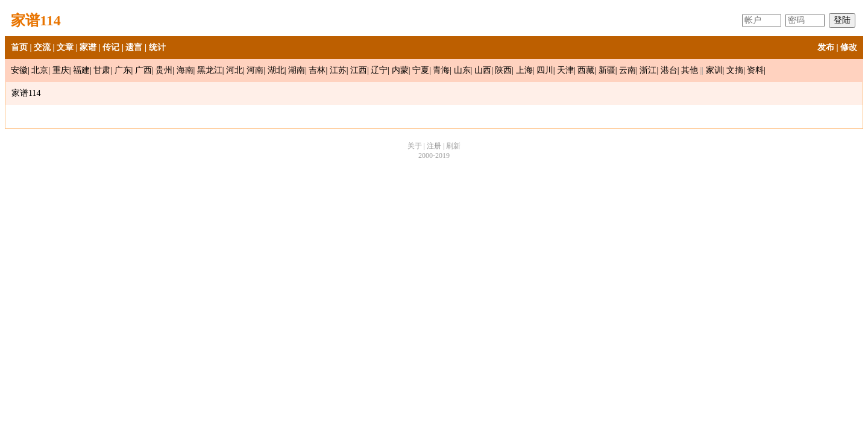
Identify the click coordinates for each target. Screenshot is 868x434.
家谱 (88, 47)
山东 (462, 70)
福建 (81, 70)
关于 (415, 146)
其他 (690, 70)
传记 (111, 47)
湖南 (297, 70)
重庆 (61, 70)
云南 (627, 70)
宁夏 (421, 70)
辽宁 (379, 70)
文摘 (735, 70)
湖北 (276, 70)
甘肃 (102, 70)
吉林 (317, 70)
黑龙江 (210, 70)
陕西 (503, 70)
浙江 (648, 70)
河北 (234, 70)
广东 (123, 70)
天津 (565, 70)
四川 (545, 70)
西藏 (586, 70)
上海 (524, 70)
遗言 (134, 47)
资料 (755, 70)
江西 (359, 70)
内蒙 (400, 70)
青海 (441, 70)
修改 (849, 47)
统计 (157, 47)
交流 (42, 47)
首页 (19, 47)
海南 (185, 70)
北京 (40, 70)
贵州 (164, 70)
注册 (434, 146)
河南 (255, 70)
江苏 (338, 70)
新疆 (607, 70)
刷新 (453, 146)
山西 (483, 70)
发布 (826, 47)
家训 (714, 70)
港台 (669, 70)
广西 (143, 70)
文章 (65, 47)
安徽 (19, 70)
